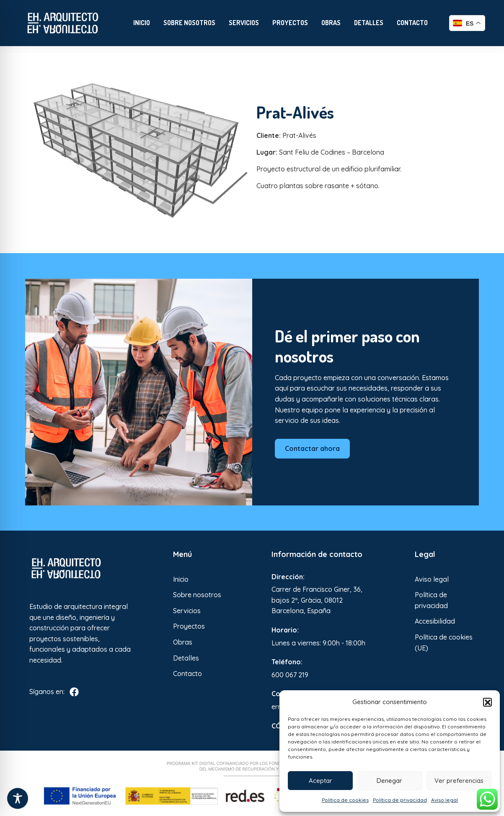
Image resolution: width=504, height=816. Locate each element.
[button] (487, 702)
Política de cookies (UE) (444, 642)
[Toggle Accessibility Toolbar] (18, 798)
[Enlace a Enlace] (63, 23)
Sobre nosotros (189, 23)
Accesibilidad (435, 621)
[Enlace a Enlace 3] (82, 568)
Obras (331, 23)
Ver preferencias (459, 781)
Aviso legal (445, 800)
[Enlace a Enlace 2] (138, 150)
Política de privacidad (400, 800)
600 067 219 (290, 675)
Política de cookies (345, 800)
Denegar (389, 781)
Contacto (412, 23)
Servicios (244, 23)
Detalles (369, 23)
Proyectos (290, 23)
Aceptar (320, 781)
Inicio (142, 23)
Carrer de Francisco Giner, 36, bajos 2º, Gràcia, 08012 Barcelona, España (317, 600)
